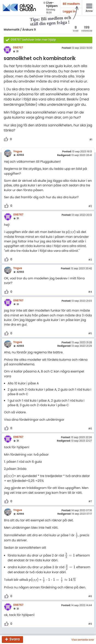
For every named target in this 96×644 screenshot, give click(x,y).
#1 (91, 140)
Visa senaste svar (83, 640)
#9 (90, 624)
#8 (90, 596)
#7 (90, 502)
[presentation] (77, 535)
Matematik (12, 30)
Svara (15, 640)
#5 (90, 334)
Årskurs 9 (29, 30)
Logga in (69, 11)
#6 (90, 429)
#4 (90, 292)
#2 (90, 206)
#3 (90, 260)
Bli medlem (71, 4)
